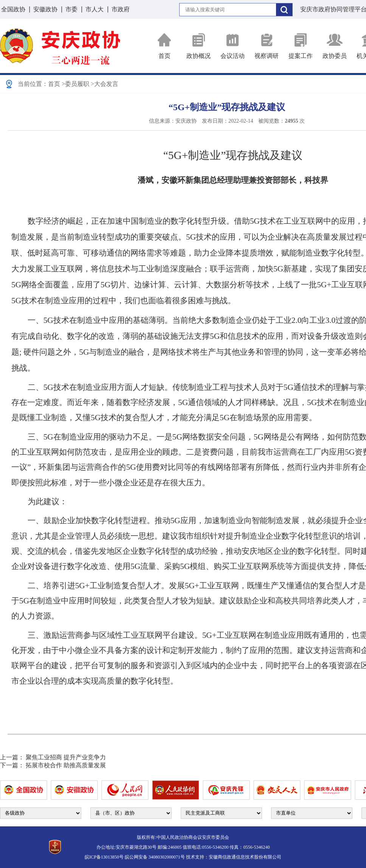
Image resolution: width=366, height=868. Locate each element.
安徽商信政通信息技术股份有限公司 (245, 857)
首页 (164, 46)
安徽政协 (45, 9)
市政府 (121, 9)
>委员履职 (75, 84)
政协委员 (335, 46)
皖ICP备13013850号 (104, 857)
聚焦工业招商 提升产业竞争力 (66, 757)
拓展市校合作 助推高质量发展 (66, 765)
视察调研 (267, 46)
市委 (71, 9)
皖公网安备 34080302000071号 (155, 857)
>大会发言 (105, 84)
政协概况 (199, 46)
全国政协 (13, 9)
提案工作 (301, 46)
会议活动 (233, 46)
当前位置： (33, 84)
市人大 (95, 9)
